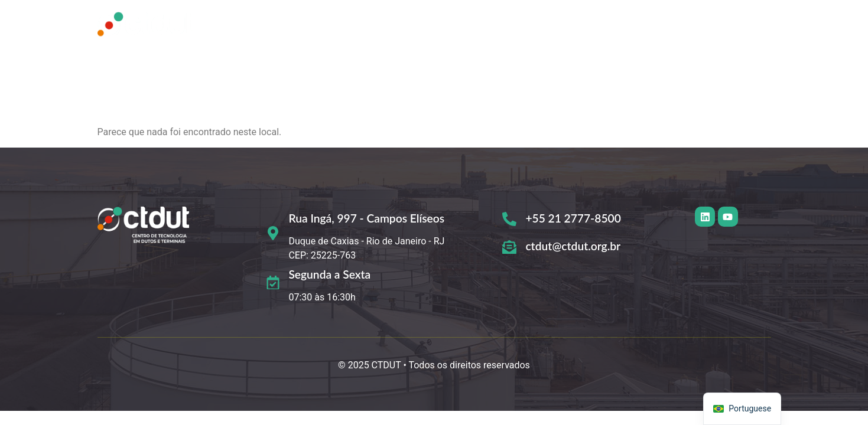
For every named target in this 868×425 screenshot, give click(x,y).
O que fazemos (482, 25)
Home (324, 25)
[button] (573, 25)
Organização (570, 25)
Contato (740, 25)
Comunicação (659, 25)
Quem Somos (394, 25)
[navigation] (742, 409)
